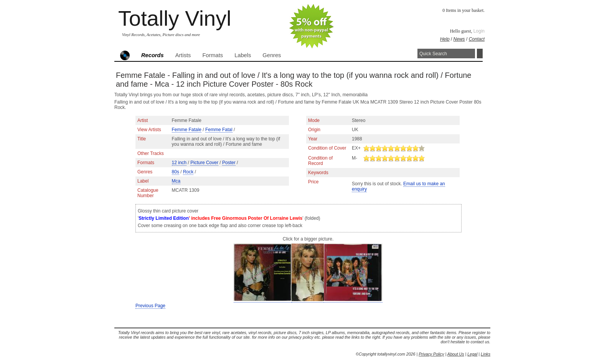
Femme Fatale (187, 130)
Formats (213, 55)
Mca (176, 181)
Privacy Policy (431, 354)
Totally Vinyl (175, 18)
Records (153, 55)
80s (176, 172)
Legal (472, 354)
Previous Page (150, 306)
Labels (243, 55)
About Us (456, 354)
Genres (272, 55)
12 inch (179, 163)
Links (486, 354)
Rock (188, 172)
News (459, 39)
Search (480, 54)
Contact (477, 39)
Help (445, 39)
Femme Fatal (219, 130)
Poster (229, 163)
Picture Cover (204, 163)
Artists (183, 55)
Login (479, 31)
